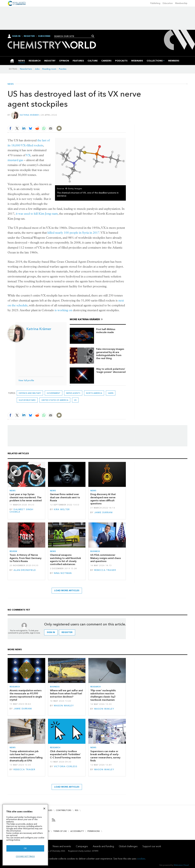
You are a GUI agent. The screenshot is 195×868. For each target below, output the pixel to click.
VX (28, 155)
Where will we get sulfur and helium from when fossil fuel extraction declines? (66, 694)
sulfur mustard (27, 400)
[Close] (44, 809)
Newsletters (26, 69)
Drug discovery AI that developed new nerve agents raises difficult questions (103, 499)
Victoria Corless (66, 766)
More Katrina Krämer (85, 319)
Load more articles (67, 591)
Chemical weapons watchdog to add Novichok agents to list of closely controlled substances (66, 560)
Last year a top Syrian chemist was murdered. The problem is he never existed (26, 497)
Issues (49, 810)
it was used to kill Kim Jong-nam (37, 214)
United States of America (55, 400)
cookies (141, 859)
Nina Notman (63, 573)
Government (54, 393)
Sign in (51, 632)
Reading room (49, 69)
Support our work (152, 846)
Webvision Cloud (181, 865)
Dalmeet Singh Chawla (21, 511)
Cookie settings (25, 856)
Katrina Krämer (29, 115)
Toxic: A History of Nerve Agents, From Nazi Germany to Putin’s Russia (26, 558)
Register (29, 36)
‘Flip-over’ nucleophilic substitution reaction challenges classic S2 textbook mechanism (103, 695)
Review (13, 551)
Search (93, 36)
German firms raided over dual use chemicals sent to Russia (65, 497)
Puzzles (63, 69)
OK (25, 848)
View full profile (26, 380)
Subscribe (44, 36)
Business (95, 551)
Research (15, 687)
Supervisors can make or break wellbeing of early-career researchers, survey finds (105, 756)
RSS (77, 810)
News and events (62, 846)
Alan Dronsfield (25, 570)
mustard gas (15, 160)
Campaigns (82, 846)
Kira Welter (62, 509)
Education (168, 3)
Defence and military (30, 393)
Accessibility (77, 831)
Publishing (155, 3)
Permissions (94, 831)
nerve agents (73, 393)
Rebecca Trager (105, 570)
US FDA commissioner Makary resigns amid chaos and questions (106, 558)
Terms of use (60, 831)
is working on (63, 310)
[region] (25, 835)
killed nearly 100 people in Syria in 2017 (74, 233)
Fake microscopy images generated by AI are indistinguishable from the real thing (110, 354)
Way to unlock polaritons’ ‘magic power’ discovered (111, 370)
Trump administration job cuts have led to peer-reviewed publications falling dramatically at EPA (26, 756)
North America (94, 393)
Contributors (64, 810)
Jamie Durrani (104, 512)
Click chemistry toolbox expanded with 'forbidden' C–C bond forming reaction (65, 754)
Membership (181, 3)
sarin (111, 393)
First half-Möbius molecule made (106, 331)
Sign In (16, 36)
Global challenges (128, 846)
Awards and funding (103, 846)
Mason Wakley (64, 706)
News (11, 84)
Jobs (37, 69)
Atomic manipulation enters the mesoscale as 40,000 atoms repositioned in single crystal (26, 695)
